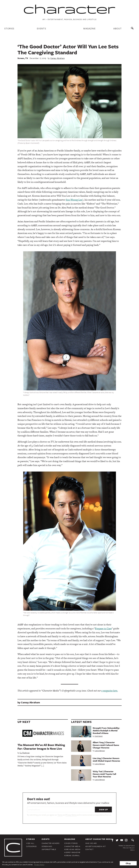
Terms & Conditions (127, 846)
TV (27, 58)
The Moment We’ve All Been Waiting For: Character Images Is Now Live (41, 747)
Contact (89, 849)
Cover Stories (71, 843)
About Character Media (99, 839)
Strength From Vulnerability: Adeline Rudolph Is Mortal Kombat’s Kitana (106, 730)
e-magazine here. (110, 691)
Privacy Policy (129, 848)
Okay (128, 863)
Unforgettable (49, 849)
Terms (60, 815)
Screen (21, 58)
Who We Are (91, 843)
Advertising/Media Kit (96, 846)
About (117, 28)
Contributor (99, 736)
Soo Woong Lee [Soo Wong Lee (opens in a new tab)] (74, 200)
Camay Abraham (57, 58)
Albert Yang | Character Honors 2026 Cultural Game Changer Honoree (106, 745)
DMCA (133, 850)
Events (41, 28)
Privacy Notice (71, 815)
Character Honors (51, 843)
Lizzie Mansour (100, 751)
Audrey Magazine (72, 852)
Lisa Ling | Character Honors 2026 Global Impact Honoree (106, 759)
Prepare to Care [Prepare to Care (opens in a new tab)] (103, 628)
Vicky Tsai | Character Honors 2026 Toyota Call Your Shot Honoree (104, 774)
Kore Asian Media (72, 849)
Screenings (47, 846)
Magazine (89, 28)
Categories (31, 846)
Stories (9, 28)
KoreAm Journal (72, 855)
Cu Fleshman (25, 753)
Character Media (72, 846)
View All (30, 843)
